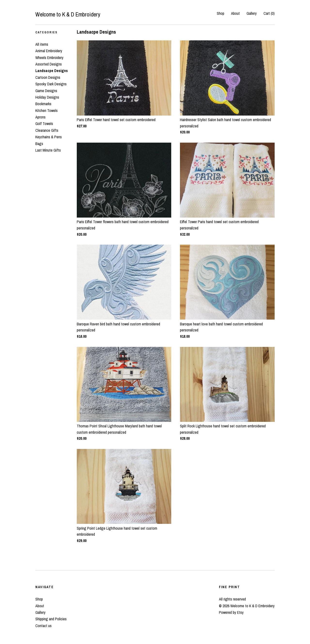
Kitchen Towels (46, 110)
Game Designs (46, 91)
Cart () (269, 13)
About (235, 13)
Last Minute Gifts (48, 150)
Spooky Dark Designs (51, 84)
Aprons (40, 117)
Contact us (43, 626)
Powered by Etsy (231, 612)
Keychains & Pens (49, 137)
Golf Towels (44, 124)
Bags (39, 144)
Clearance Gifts (47, 130)
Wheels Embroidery (49, 58)
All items (42, 44)
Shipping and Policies (51, 619)
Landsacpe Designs (52, 71)
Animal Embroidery (49, 51)
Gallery (252, 13)
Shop (221, 13)
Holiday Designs (47, 97)
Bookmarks (43, 104)
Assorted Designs (49, 64)
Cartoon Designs (48, 77)
